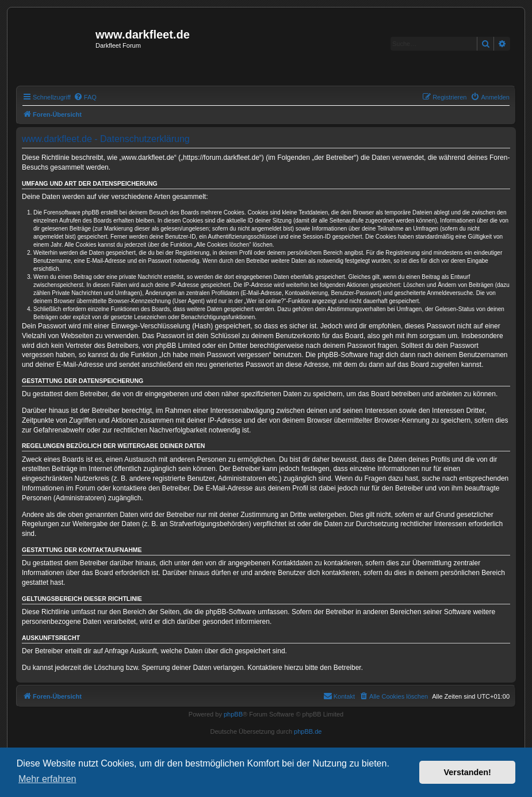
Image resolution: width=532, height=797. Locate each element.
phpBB (233, 714)
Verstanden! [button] (468, 772)
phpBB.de (308, 731)
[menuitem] (85, 97)
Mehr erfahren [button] (47, 779)
